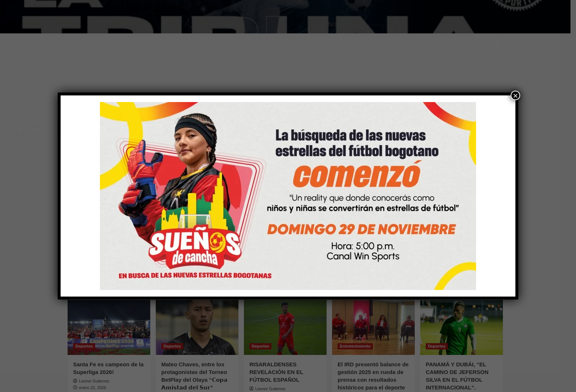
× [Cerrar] (515, 95)
